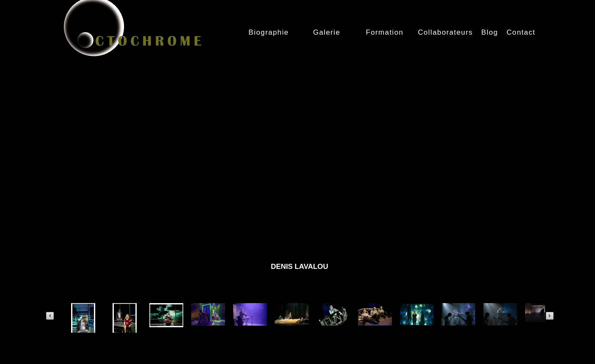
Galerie (327, 32)
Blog (490, 32)
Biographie (269, 32)
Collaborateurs (445, 32)
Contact (521, 32)
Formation (384, 32)
